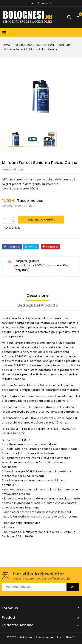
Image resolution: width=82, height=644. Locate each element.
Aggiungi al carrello (41, 220)
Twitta (33, 247)
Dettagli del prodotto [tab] (38, 305)
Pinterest (52, 247)
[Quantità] (7, 220)
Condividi (14, 247)
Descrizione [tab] (38, 295)
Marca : (7, 170)
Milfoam (18, 170)
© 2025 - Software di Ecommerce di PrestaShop (41, 637)
